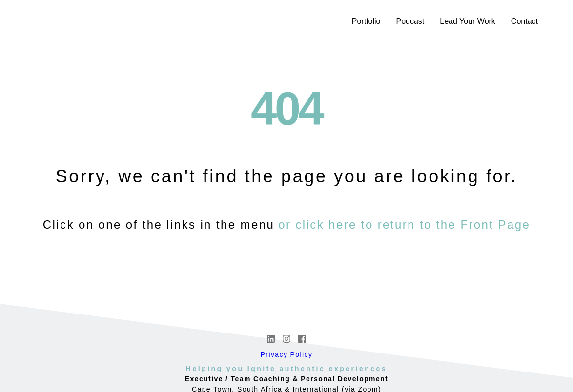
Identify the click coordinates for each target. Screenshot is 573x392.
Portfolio (366, 21)
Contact (524, 21)
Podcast (410, 21)
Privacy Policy (287, 354)
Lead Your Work (468, 21)
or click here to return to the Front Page (404, 225)
